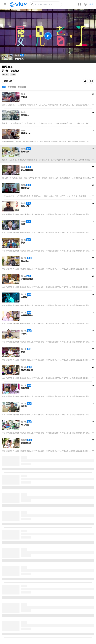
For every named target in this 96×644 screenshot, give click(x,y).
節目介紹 (8, 81)
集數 (4, 87)
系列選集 (12, 87)
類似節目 (22, 87)
